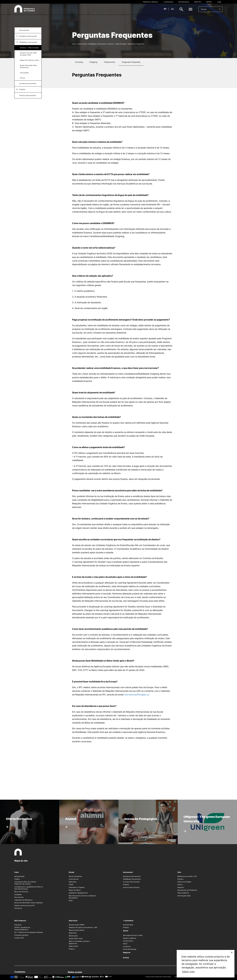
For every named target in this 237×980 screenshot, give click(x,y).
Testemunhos (110, 62)
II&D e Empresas (20, 921)
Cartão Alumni (128, 941)
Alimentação (73, 936)
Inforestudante (184, 2)
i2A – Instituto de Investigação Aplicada (29, 932)
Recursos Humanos (21, 892)
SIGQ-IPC (198, 2)
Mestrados (73, 882)
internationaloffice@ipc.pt (137, 695)
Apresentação (128, 925)
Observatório (73, 946)
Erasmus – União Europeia (29, 48)
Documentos (19, 897)
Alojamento (73, 933)
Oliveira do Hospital (184, 882)
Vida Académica (183, 893)
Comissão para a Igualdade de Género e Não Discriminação (29, 888)
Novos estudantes (75, 876)
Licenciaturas (74, 879)
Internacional (24, 30)
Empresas (18, 925)
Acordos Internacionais (28, 83)
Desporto (181, 887)
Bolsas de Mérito (75, 890)
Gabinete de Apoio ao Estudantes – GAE (83, 927)
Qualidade (18, 894)
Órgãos (17, 879)
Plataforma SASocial (150, 2)
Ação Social (73, 921)
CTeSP (71, 884)
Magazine (127, 952)
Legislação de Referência (23, 900)
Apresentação (19, 876)
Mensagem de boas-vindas (133, 935)
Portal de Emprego (130, 949)
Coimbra (180, 879)
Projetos (22, 89)
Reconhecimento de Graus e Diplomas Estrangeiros (82, 897)
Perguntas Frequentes (131, 62)
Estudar (72, 872)
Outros (22, 78)
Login (219, 2)
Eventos (126, 958)
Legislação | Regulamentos (78, 893)
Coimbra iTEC (19, 938)
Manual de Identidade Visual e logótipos (29, 903)
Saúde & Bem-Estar (76, 938)
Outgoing (93, 62)
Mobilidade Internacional (28, 42)
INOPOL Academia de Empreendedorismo (22, 928)
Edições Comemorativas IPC (24, 905)
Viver (179, 872)
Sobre (17, 872)
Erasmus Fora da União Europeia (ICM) (28, 54)
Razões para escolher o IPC (187, 876)
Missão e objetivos (130, 938)
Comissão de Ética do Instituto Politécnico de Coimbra (25, 883)
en (172, 9)
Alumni (126, 931)
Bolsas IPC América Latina (29, 60)
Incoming (79, 62)
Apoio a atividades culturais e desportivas (79, 942)
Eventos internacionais (28, 95)
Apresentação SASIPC (77, 925)
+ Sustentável (168, 2)
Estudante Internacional (28, 36)
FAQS (71, 900)
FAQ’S (125, 944)
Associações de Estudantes (187, 890)
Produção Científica (21, 935)
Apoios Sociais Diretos (77, 930)
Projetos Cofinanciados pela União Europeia (158, 977)
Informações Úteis (184, 896)
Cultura (180, 884)
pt (165, 9)
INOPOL (209, 2)
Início (74, 44)
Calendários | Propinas (77, 887)
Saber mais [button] (188, 972)
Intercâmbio (24, 73)
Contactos (18, 908)
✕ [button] (232, 952)
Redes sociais (76, 972)
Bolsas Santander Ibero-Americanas (29, 66)
